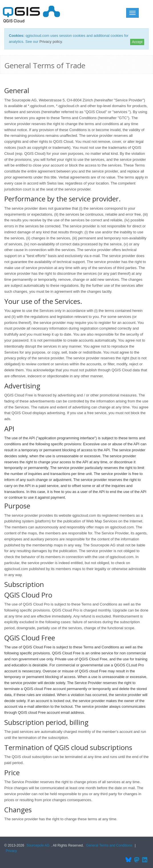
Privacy (11, 851)
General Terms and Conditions (109, 845)
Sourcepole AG (38, 845)
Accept (137, 42)
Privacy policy (51, 42)
